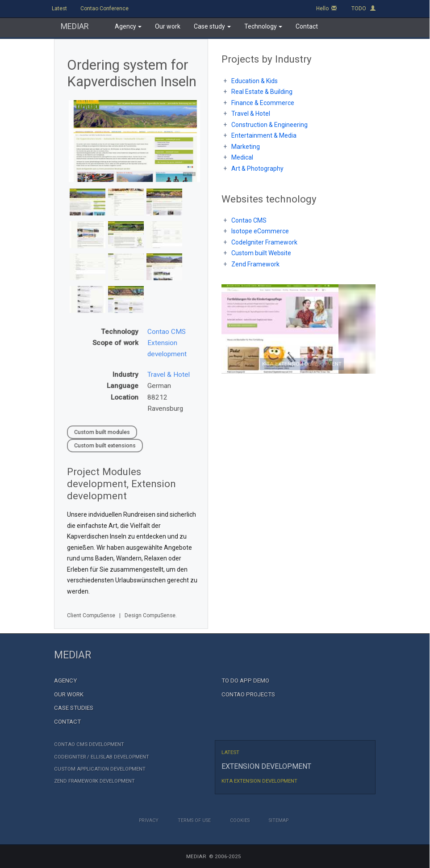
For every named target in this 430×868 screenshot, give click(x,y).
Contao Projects (248, 694)
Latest (59, 8)
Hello (326, 8)
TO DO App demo (245, 680)
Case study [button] (212, 26)
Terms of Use (194, 820)
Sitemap (279, 820)
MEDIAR (75, 26)
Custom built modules (102, 432)
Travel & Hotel (169, 375)
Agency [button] (128, 26)
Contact (67, 722)
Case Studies (74, 708)
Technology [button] (263, 26)
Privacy (149, 820)
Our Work (69, 694)
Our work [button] (168, 26)
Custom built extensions (105, 445)
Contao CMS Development (89, 744)
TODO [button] (363, 8)
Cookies (240, 820)
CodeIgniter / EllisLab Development (102, 757)
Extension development (121, 490)
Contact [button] (307, 26)
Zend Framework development (94, 781)
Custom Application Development (100, 769)
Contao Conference (104, 8)
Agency (65, 680)
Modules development (104, 478)
